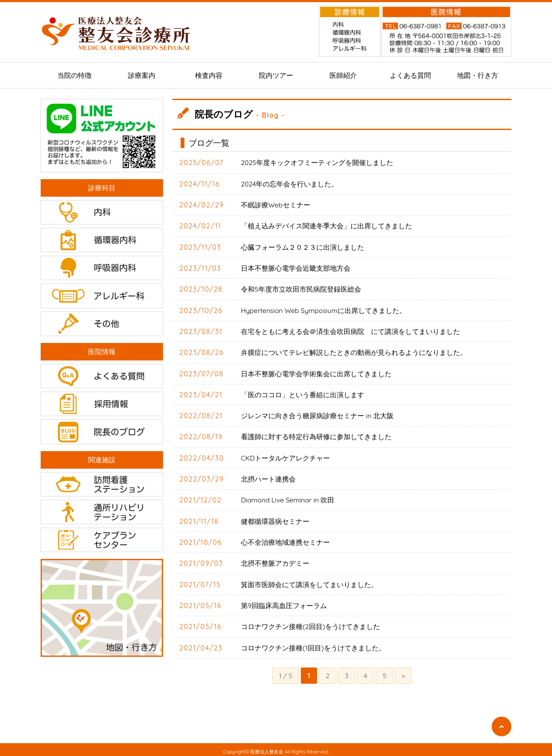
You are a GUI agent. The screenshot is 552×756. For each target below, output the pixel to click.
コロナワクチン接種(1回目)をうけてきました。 (313, 644)
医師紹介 (343, 75)
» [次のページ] (404, 672)
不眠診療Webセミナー (276, 204)
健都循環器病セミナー (275, 519)
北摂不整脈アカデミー (275, 561)
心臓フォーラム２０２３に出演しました (303, 246)
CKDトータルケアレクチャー (286, 456)
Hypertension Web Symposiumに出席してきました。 (324, 309)
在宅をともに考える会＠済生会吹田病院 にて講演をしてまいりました (350, 330)
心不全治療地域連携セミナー (285, 540)
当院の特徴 (74, 75)
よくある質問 (410, 75)
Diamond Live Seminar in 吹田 (288, 498)
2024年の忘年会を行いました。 (289, 183)
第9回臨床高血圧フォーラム (284, 602)
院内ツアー (276, 75)
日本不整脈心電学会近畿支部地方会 (296, 267)
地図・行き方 (478, 75)
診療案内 (142, 75)
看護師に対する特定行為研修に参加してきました (316, 435)
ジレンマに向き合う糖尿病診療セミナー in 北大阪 (317, 414)
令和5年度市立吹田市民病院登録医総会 (301, 288)
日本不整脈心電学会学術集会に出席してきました (316, 372)
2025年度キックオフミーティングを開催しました (317, 162)
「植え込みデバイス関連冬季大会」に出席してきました (326, 225)
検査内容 (209, 75)
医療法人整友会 (267, 748)
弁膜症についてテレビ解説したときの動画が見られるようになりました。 (354, 351)
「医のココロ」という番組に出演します (303, 393)
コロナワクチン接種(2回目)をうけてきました (310, 623)
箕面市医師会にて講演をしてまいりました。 (309, 582)
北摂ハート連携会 (268, 477)
